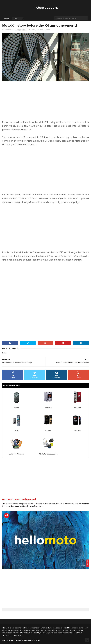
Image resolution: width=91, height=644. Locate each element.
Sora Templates (17, 640)
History (33, 30)
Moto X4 (42, 30)
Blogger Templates (32, 640)
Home (7, 19)
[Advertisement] (22, 103)
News (48, 30)
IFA (38, 30)
